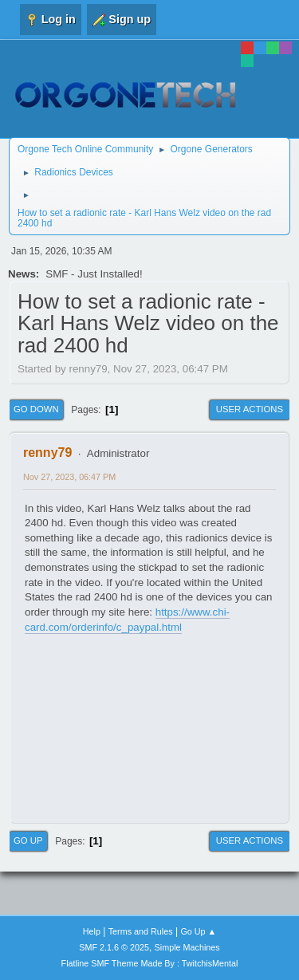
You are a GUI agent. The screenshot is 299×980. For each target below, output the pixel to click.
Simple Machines (187, 947)
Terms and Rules (141, 931)
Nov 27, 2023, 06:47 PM (69, 477)
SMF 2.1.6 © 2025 (114, 947)
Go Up (28, 840)
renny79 (47, 453)
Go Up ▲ (198, 931)
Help (92, 931)
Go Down (36, 409)
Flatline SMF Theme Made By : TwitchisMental (150, 963)
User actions (250, 409)
